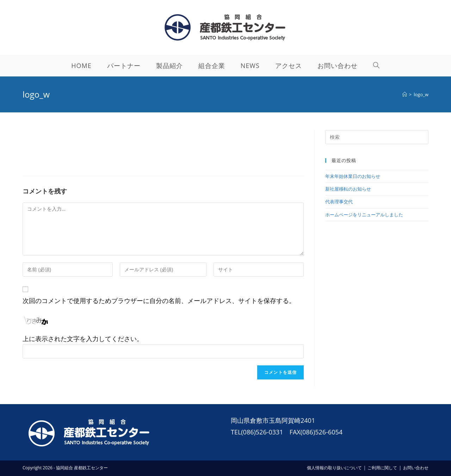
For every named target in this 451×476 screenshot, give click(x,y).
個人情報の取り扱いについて (334, 468)
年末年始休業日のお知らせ (353, 176)
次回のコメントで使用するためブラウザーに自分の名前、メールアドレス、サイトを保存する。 (159, 301)
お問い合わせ (416, 468)
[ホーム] (405, 94)
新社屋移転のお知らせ (348, 189)
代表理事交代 (339, 202)
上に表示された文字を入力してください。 (83, 339)
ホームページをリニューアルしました (364, 215)
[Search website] (376, 66)
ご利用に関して (382, 468)
